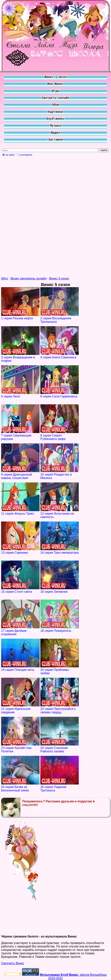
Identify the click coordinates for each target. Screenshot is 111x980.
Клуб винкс (55, 119)
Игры (55, 91)
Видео (55, 133)
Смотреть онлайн (55, 98)
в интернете (26, 155)
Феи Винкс (55, 84)
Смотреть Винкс (13, 963)
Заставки (56, 140)
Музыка (55, 126)
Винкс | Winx (55, 77)
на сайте (10, 155)
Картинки (56, 112)
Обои (55, 105)
